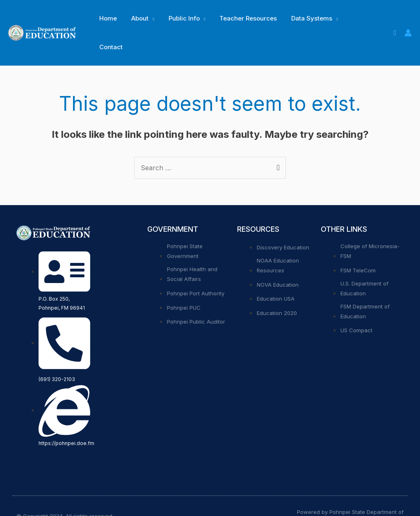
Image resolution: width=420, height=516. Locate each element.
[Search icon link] (395, 19)
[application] (148, 18)
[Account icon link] (408, 18)
